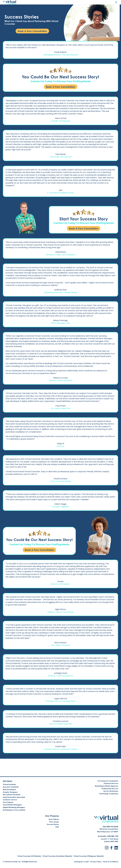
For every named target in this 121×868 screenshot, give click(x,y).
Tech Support (8, 802)
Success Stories (53, 824)
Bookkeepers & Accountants (14, 810)
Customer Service (10, 800)
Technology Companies (109, 794)
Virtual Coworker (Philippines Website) (89, 856)
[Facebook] (111, 848)
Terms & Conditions (111, 862)
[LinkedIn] (116, 848)
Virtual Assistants (9, 784)
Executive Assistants (11, 787)
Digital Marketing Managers (14, 807)
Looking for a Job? (81, 862)
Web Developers (9, 789)
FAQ (57, 827)
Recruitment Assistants (12, 795)
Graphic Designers (10, 792)
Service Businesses (111, 791)
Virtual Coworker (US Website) (29, 856)
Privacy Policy (96, 862)
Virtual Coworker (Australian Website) (57, 856)
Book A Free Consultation (61, 88)
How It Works (54, 819)
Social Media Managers (12, 805)
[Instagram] (107, 848)
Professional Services (110, 788)
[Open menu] (116, 2)
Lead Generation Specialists (14, 797)
